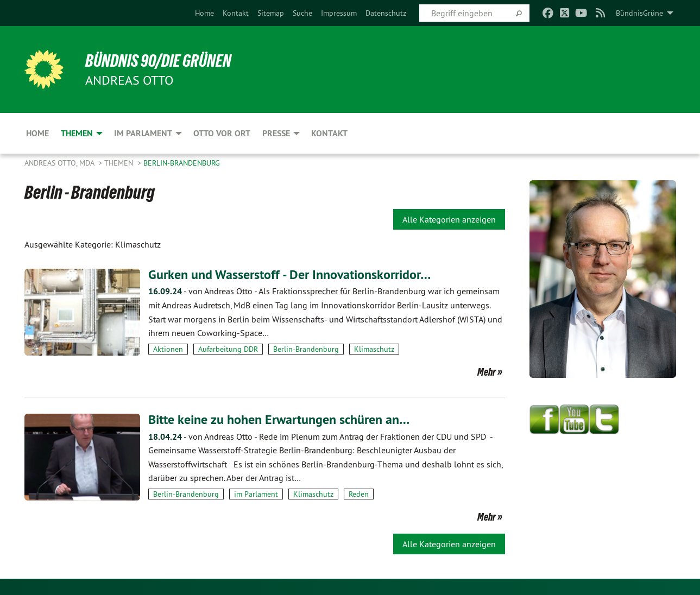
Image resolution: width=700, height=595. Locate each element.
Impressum (339, 13)
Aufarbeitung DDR (228, 349)
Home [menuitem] (37, 133)
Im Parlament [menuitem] (143, 133)
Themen (120, 163)
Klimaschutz (374, 349)
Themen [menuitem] (77, 133)
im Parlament (256, 494)
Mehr (487, 372)
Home (204, 13)
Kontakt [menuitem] (329, 133)
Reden (359, 494)
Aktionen (168, 349)
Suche (302, 13)
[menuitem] (204, 13)
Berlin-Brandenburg (182, 163)
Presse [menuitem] (276, 133)
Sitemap (271, 13)
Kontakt (236, 13)
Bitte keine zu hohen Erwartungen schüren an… (279, 419)
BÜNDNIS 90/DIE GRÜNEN (158, 61)
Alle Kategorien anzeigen (449, 219)
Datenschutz (386, 13)
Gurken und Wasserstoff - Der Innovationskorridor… (289, 274)
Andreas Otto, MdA (60, 163)
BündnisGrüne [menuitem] (639, 13)
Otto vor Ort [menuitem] (222, 133)
